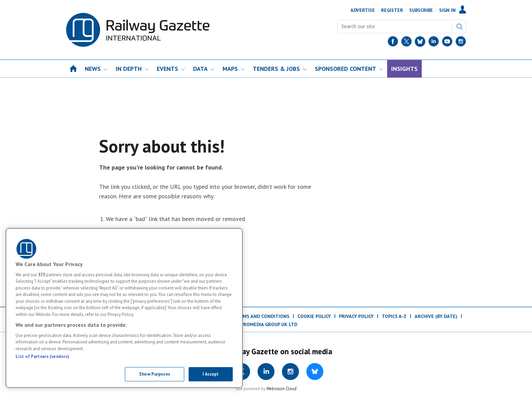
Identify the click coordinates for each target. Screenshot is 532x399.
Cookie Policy (314, 316)
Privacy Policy (356, 316)
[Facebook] (393, 43)
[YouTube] (447, 43)
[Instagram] (461, 43)
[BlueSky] (420, 43)
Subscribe (421, 10)
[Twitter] (406, 43)
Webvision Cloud (281, 388)
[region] (124, 308)
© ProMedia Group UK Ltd (266, 324)
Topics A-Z (394, 316)
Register (392, 10)
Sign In (447, 10)
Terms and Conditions (261, 316)
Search (459, 26)
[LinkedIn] (434, 43)
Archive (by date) (436, 316)
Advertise (363, 10)
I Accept (211, 374)
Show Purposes (155, 374)
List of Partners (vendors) (42, 356)
